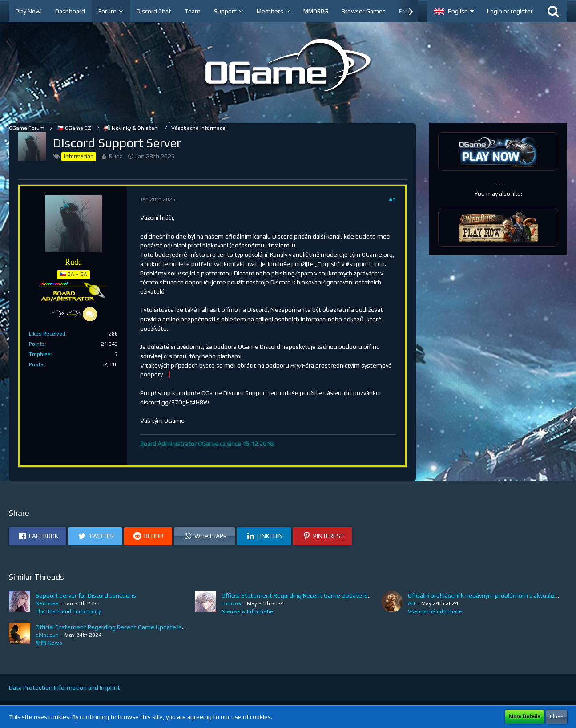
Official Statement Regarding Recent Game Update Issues (301, 595)
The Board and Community (68, 611)
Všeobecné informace (435, 611)
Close (557, 716)
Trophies (40, 354)
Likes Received (47, 334)
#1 (392, 200)
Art (412, 603)
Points (37, 344)
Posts (36, 364)
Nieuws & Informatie (247, 611)
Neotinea (47, 603)
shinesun (47, 635)
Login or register (510, 11)
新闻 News (49, 643)
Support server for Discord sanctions (86, 595)
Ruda (116, 156)
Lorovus (231, 603)
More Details (525, 716)
